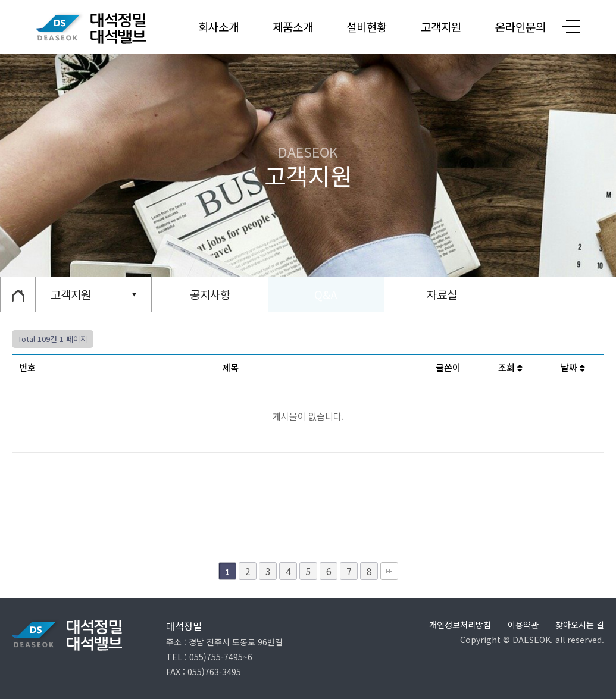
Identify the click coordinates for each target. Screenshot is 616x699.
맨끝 (389, 571)
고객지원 (441, 26)
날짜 (573, 367)
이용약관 (523, 625)
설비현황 (367, 26)
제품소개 (293, 26)
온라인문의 (520, 26)
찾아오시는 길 (580, 625)
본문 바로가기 (0, 0)
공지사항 (210, 294)
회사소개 (218, 26)
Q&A (326, 294)
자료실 (442, 294)
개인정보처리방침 (460, 625)
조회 (510, 367)
